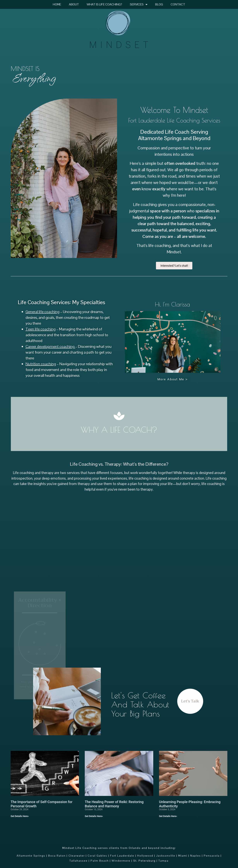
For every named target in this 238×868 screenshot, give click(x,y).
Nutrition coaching (41, 364)
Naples (196, 856)
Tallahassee (79, 861)
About (74, 4)
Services (139, 4)
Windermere (121, 861)
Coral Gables (97, 856)
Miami (183, 856)
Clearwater (77, 856)
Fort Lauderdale (122, 856)
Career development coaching (50, 346)
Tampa (164, 861)
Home (57, 4)
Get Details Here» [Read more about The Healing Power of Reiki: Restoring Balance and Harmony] (94, 816)
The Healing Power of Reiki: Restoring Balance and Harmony (114, 804)
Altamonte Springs (31, 856)
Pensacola (212, 856)
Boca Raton (57, 856)
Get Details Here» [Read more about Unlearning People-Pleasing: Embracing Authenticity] (168, 816)
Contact (178, 4)
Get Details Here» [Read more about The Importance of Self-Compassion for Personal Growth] (20, 816)
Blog (159, 4)
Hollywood (145, 856)
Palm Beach (100, 861)
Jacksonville (166, 856)
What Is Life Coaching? (104, 4)
